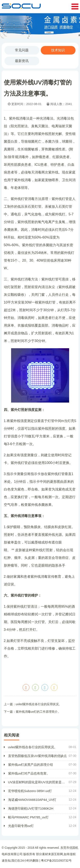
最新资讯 (22, 61)
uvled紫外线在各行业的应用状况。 (39, 704)
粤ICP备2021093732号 (56, 861)
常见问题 (22, 50)
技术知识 (58, 50)
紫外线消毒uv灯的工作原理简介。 (38, 712)
